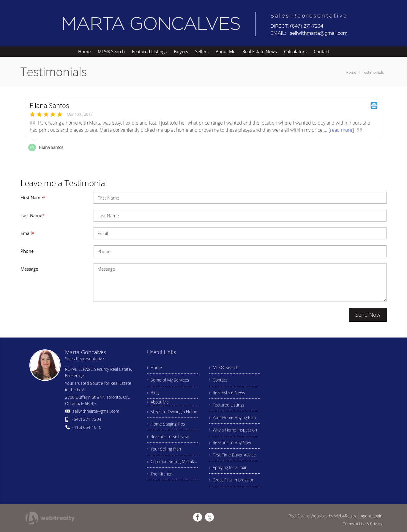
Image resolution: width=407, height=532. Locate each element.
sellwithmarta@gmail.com (96, 411)
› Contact (218, 380)
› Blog (153, 392)
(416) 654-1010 (87, 427)
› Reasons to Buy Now (230, 442)
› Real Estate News (227, 392)
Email (27, 233)
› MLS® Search (224, 367)
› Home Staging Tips (166, 424)
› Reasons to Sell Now (168, 436)
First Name (33, 197)
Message (29, 269)
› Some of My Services (168, 380)
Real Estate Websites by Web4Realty (322, 516)
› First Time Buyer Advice (232, 455)
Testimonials (373, 72)
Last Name (33, 215)
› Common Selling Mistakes (172, 461)
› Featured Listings (227, 405)
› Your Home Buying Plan (232, 417)
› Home (154, 367)
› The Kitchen (160, 474)
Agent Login (371, 516)
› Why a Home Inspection (233, 430)
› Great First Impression (232, 480)
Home (351, 72)
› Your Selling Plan (164, 449)
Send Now (368, 315)
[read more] (341, 130)
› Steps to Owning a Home (172, 411)
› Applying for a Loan (228, 467)
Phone (27, 251)
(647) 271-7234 (87, 419)
